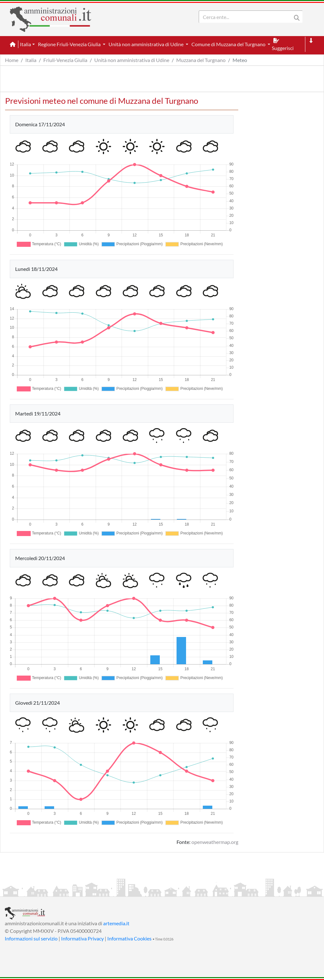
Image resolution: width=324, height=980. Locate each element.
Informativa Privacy (82, 938)
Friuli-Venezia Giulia (65, 60)
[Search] (246, 17)
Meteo (240, 60)
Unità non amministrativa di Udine (132, 60)
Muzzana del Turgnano (201, 60)
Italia (31, 60)
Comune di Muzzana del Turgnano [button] (229, 44)
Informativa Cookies (129, 938)
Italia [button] (25, 44)
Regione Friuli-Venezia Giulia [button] (70, 44)
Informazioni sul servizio (31, 938)
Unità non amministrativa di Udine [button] (146, 44)
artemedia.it (116, 923)
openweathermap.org (215, 842)
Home (12, 60)
